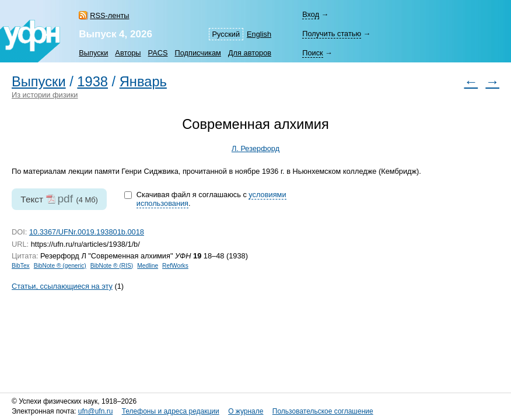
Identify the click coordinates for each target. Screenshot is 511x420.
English (259, 34)
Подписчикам (197, 53)
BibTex (21, 266)
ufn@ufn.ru (96, 411)
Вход (311, 14)
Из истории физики (45, 95)
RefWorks (175, 266)
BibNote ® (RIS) (112, 266)
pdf (65, 199)
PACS (158, 53)
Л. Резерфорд (256, 148)
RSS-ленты (109, 15)
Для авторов (250, 53)
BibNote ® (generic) (60, 266)
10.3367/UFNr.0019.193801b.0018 (87, 232)
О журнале (246, 411)
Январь (143, 82)
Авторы (128, 53)
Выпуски (93, 53)
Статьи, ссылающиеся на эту (62, 286)
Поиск (312, 53)
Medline (148, 266)
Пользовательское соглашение (323, 411)
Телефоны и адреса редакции (171, 411)
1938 (92, 82)
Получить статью (332, 34)
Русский (226, 34)
